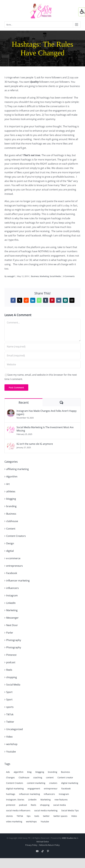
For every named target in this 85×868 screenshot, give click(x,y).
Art (8, 484)
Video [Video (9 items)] (74, 816)
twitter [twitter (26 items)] (46, 816)
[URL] (42, 364)
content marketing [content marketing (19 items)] (36, 783)
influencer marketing (18, 581)
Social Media (55, 276)
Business (35, 276)
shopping (12, 677)
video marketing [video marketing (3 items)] (14, 822)
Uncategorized (15, 729)
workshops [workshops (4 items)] (31, 822)
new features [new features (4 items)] (61, 800)
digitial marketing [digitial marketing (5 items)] (15, 789)
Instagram (12, 595)
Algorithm (12, 477)
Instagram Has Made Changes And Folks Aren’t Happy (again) (47, 413)
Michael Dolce (43, 842)
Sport (9, 692)
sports (10, 707)
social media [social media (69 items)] (60, 805)
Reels (9, 670)
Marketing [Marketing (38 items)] (46, 800)
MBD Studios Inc (69, 838)
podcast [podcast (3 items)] (23, 805)
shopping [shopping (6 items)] (45, 805)
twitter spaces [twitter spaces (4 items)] (60, 816)
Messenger (12, 618)
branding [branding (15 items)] (53, 772)
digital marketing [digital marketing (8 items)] (70, 783)
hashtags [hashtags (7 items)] (11, 794)
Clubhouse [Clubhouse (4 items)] (24, 777)
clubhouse (12, 521)
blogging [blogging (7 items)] (40, 772)
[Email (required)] (42, 355)
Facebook (12, 573)
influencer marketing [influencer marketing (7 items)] (29, 794)
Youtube (11, 752)
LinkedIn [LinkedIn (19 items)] (32, 800)
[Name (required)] (42, 347)
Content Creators (16, 536)
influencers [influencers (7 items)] (49, 794)
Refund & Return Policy (49, 845)
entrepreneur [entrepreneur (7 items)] (51, 789)
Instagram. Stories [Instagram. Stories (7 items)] (15, 800)
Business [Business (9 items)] (65, 772)
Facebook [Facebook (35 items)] (66, 789)
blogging (11, 499)
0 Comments (69, 276)
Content (11, 529)
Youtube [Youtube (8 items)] (45, 822)
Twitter (10, 722)
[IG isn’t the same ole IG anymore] (11, 444)
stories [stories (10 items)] (9, 816)
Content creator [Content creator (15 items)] (65, 777)
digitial (10, 551)
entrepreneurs (15, 566)
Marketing (44, 276)
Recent (24, 403)
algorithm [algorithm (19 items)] (19, 772)
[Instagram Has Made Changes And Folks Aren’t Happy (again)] (11, 411)
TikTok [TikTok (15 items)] (20, 816)
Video (9, 737)
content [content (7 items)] (50, 777)
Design (10, 543)
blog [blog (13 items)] (29, 772)
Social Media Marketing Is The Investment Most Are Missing (45, 429)
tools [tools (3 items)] (37, 816)
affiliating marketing (17, 469)
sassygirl (11, 276)
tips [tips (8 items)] (29, 816)
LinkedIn (11, 603)
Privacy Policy (31, 845)
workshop (12, 744)
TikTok (10, 714)
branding (11, 506)
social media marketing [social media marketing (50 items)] (46, 810)
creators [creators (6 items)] (53, 783)
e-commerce (13, 558)
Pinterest (11, 655)
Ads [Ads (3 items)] (8, 772)
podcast (11, 662)
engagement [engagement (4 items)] (34, 789)
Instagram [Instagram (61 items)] (64, 794)
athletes (11, 491)
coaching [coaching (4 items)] (38, 777)
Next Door (12, 625)
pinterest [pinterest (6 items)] (11, 805)
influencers (13, 588)
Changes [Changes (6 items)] (10, 777)
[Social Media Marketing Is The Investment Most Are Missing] (11, 428)
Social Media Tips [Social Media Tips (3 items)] (70, 810)
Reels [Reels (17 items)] (33, 805)
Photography (14, 640)
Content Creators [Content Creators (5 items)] (15, 783)
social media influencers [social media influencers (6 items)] (18, 810)
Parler (10, 633)
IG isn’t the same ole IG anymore (35, 444)
